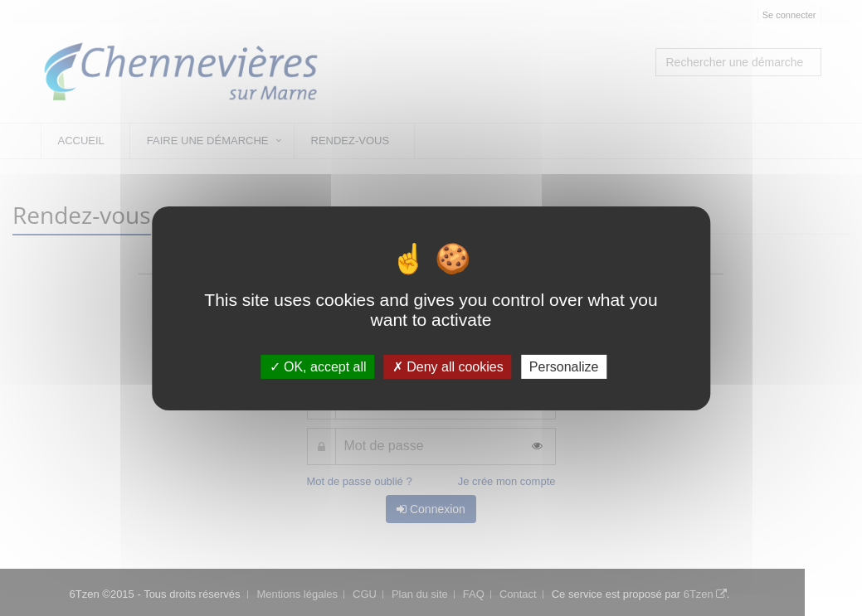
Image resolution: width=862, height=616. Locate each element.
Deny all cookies (448, 366)
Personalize (564, 366)
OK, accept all (318, 366)
